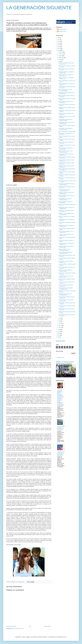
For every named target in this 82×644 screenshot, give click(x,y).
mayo (60, 320)
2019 (59, 41)
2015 (59, 49)
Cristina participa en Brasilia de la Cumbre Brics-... (65, 202)
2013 (59, 330)
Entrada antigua (48, 626)
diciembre (61, 52)
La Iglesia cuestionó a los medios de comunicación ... (66, 300)
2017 (59, 45)
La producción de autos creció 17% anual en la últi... (66, 277)
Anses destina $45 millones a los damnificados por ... (65, 294)
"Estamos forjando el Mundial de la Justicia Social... (66, 149)
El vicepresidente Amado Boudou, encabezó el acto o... (65, 253)
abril (60, 322)
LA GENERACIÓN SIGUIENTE (39, 8)
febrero (60, 326)
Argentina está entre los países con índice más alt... (66, 75)
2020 (59, 39)
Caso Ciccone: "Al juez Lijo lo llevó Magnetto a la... (66, 262)
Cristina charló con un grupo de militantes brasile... (65, 199)
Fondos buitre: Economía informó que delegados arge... (66, 123)
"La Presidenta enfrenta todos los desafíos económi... (65, 120)
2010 (59, 335)
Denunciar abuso (60, 341)
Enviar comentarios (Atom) (18, 629)
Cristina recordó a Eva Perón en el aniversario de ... (66, 102)
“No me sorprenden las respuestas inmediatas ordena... (66, 288)
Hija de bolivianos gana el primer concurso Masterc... (65, 90)
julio (60, 61)
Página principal (61, 357)
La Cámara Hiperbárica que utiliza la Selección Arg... (66, 247)
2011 (59, 333)
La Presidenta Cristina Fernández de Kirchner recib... (66, 226)
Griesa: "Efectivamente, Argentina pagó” (67, 131)
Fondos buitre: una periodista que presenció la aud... (65, 129)
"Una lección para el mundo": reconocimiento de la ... (64, 190)
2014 (59, 50)
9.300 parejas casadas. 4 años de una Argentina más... (66, 208)
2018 (59, 43)
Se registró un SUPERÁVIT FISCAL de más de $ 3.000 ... (67, 184)
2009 (59, 337)
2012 (59, 332)
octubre (60, 56)
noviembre (61, 54)
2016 (59, 47)
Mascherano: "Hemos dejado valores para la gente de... (66, 214)
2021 (59, 38)
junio (60, 318)
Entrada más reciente (11, 626)
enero (60, 327)
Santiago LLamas (62, 29)
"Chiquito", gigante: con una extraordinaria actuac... (64, 250)
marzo (60, 324)
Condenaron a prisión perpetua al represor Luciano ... (65, 271)
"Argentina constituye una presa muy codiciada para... (66, 193)
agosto (60, 59)
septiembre (61, 58)
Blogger (65, 637)
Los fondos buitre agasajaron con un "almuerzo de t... (66, 232)
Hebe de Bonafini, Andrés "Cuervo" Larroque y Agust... (66, 152)
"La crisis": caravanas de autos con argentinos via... (66, 235)
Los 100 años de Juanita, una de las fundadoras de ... (66, 155)
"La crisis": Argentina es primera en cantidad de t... (66, 285)
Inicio (30, 626)
